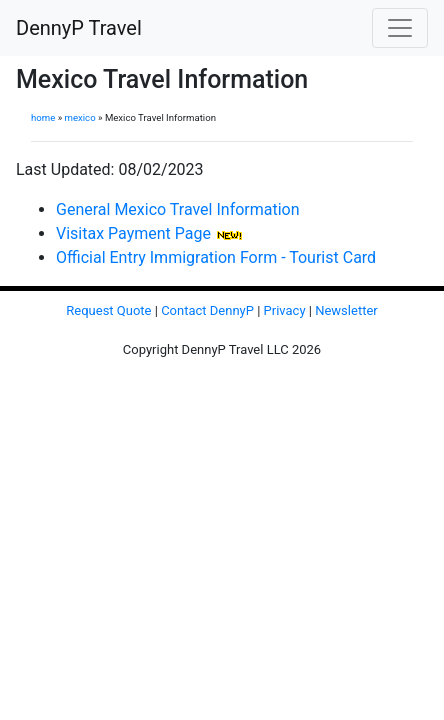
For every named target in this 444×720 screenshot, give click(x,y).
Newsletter (346, 310)
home (43, 117)
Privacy (285, 310)
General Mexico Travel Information (178, 209)
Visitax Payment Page (133, 233)
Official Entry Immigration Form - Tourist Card (216, 257)
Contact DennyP (207, 310)
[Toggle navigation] (400, 28)
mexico (80, 117)
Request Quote (108, 310)
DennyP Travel (79, 28)
